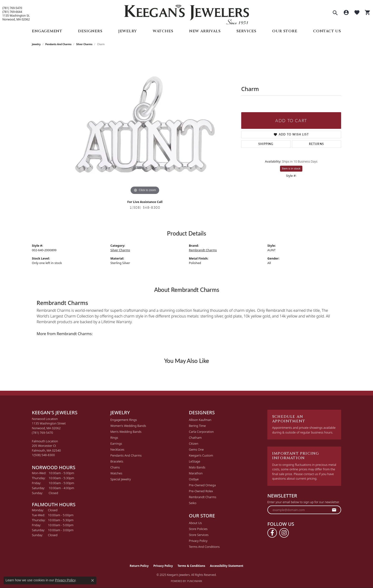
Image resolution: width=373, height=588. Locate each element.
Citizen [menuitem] (194, 443)
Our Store (285, 31)
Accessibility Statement (226, 566)
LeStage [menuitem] (194, 461)
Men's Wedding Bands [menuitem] (126, 432)
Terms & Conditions (191, 566)
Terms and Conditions (204, 547)
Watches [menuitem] (116, 473)
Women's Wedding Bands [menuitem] (128, 426)
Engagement (47, 31)
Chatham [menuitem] (195, 438)
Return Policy (139, 566)
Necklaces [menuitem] (117, 449)
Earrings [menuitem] (116, 443)
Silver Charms (84, 44)
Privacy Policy (198, 541)
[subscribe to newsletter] (334, 510)
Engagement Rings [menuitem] (124, 420)
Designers (90, 31)
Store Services (199, 535)
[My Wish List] (357, 13)
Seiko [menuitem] (193, 503)
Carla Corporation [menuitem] (201, 432)
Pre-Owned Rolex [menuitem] (201, 491)
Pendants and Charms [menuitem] (126, 455)
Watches (163, 31)
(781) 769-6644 (12, 12)
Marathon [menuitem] (196, 473)
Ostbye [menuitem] (194, 479)
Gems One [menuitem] (196, 449)
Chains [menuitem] (115, 467)
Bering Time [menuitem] (197, 426)
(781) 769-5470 (12, 8)
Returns (317, 144)
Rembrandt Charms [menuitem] (203, 497)
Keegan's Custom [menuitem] (201, 455)
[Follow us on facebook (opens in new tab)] (272, 533)
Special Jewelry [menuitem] (121, 479)
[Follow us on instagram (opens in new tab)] (284, 533)
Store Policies (198, 529)
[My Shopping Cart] (368, 13)
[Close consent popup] (93, 580)
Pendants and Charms (59, 44)
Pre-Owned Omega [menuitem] (202, 485)
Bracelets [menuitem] (117, 461)
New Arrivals (205, 31)
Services (246, 31)
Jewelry (128, 31)
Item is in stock (291, 168)
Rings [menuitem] (114, 438)
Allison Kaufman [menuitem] (200, 420)
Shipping (266, 144)
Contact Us (327, 31)
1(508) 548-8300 (145, 207)
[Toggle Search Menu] (335, 13)
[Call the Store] (42, 433)
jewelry (36, 44)
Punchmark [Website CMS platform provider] (195, 581)
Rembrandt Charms (203, 250)
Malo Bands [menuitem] (197, 467)
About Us (195, 523)
